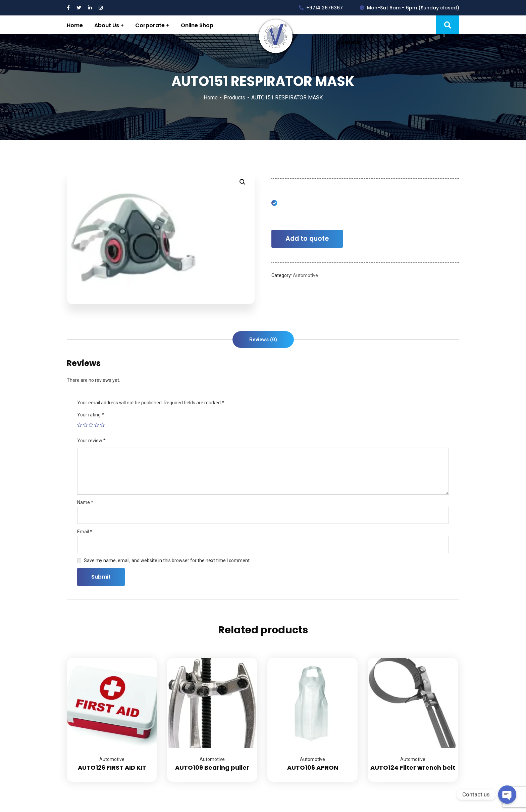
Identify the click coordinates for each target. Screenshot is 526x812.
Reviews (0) (263, 340)
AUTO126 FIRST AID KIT (112, 768)
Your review (91, 441)
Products (234, 98)
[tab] (263, 340)
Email (85, 532)
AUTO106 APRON (313, 768)
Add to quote (307, 239)
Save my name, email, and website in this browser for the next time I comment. (167, 560)
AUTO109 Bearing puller (212, 768)
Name (85, 502)
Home (211, 98)
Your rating (91, 415)
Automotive (305, 275)
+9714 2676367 (321, 8)
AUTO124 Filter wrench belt (413, 768)
